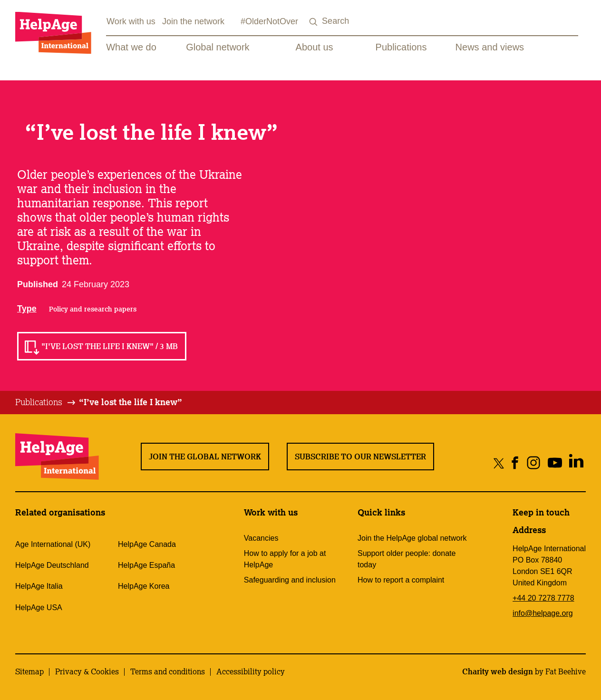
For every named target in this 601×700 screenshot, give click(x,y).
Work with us (131, 21)
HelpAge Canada (147, 544)
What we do (131, 47)
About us (315, 47)
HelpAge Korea (144, 586)
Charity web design (498, 671)
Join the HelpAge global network (412, 538)
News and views (490, 47)
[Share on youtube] (555, 463)
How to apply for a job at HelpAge (285, 559)
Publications (401, 47)
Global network (218, 47)
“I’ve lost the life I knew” (131, 402)
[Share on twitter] (499, 463)
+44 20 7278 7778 (543, 598)
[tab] (46, 402)
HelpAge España (146, 565)
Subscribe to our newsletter (360, 457)
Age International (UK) (53, 544)
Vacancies (261, 538)
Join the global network (205, 457)
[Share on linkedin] (576, 463)
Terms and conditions (168, 671)
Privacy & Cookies (87, 671)
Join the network (193, 21)
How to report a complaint (401, 580)
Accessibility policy (251, 671)
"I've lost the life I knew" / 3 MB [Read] (110, 346)
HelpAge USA (39, 608)
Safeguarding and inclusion (290, 580)
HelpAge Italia (39, 586)
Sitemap (29, 671)
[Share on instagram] (533, 463)
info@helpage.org (543, 613)
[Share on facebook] (515, 463)
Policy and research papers (93, 309)
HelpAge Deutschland (52, 565)
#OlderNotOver (269, 21)
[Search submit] (313, 22)
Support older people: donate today (407, 559)
